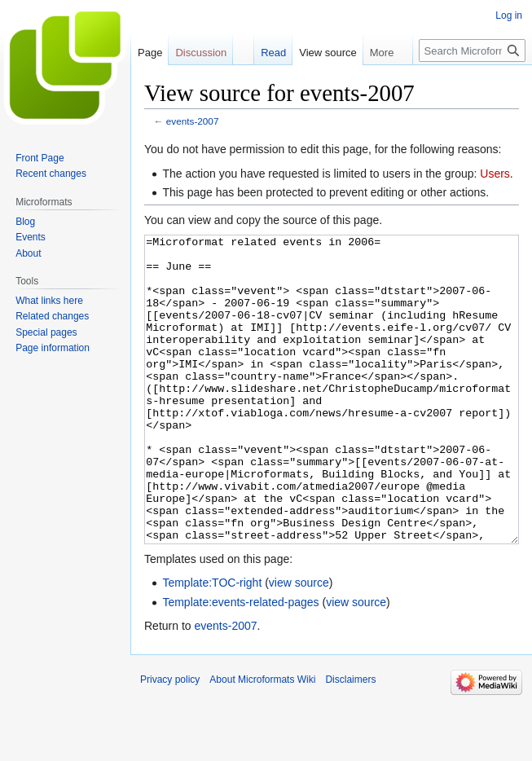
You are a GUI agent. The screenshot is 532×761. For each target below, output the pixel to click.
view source (299, 644)
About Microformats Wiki (262, 741)
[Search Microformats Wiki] (472, 51)
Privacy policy (170, 741)
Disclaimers (350, 741)
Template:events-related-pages (240, 663)
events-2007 (193, 121)
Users (495, 174)
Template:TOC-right (212, 644)
